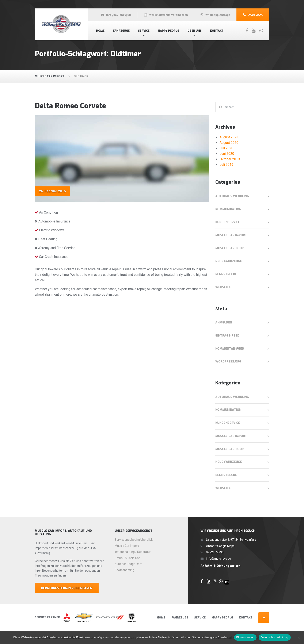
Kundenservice (228, 222)
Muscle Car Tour (229, 248)
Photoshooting (124, 570)
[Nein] (299, 637)
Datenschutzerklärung (275, 637)
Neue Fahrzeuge (229, 261)
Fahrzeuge (121, 31)
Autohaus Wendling (232, 196)
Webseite (223, 287)
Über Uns (195, 31)
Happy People (168, 31)
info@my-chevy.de (218, 559)
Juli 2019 (226, 165)
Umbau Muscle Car (127, 558)
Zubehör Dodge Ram (128, 564)
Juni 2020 (227, 154)
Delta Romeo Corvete (70, 106)
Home (100, 31)
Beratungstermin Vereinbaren (67, 588)
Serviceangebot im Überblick (134, 540)
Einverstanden (245, 637)
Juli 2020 (226, 148)
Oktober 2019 (230, 159)
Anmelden (224, 323)
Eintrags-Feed (227, 336)
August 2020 (229, 143)
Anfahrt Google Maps (220, 546)
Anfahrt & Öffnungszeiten (221, 566)
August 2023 (229, 137)
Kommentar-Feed (230, 349)
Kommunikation (228, 209)
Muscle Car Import (231, 235)
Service (144, 31)
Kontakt (217, 31)
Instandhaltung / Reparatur (133, 552)
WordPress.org (228, 362)
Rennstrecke (226, 274)
